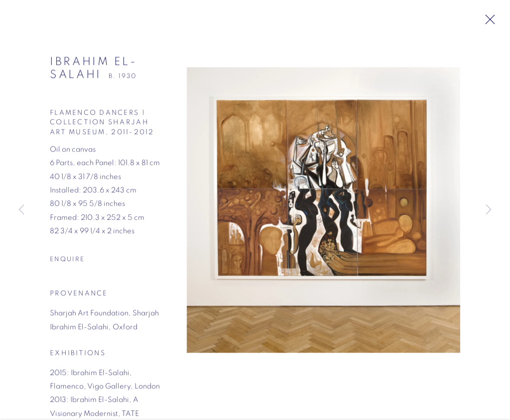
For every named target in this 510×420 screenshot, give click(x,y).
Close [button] (491, 22)
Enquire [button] (67, 263)
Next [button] (489, 210)
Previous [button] (21, 210)
